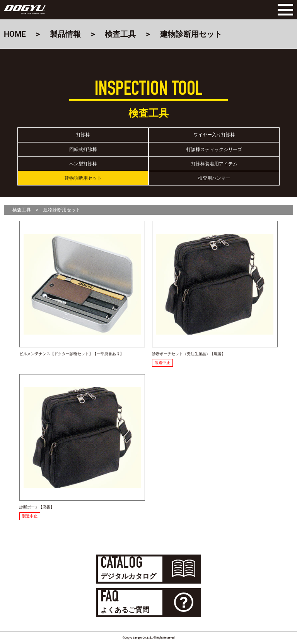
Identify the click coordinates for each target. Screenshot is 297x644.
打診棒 (83, 135)
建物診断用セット (83, 178)
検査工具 (120, 34)
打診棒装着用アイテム (214, 164)
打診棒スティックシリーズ (214, 149)
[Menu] (283, 10)
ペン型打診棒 (83, 164)
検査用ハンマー (214, 178)
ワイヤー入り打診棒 (214, 135)
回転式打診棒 (83, 149)
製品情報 (65, 34)
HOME (15, 34)
